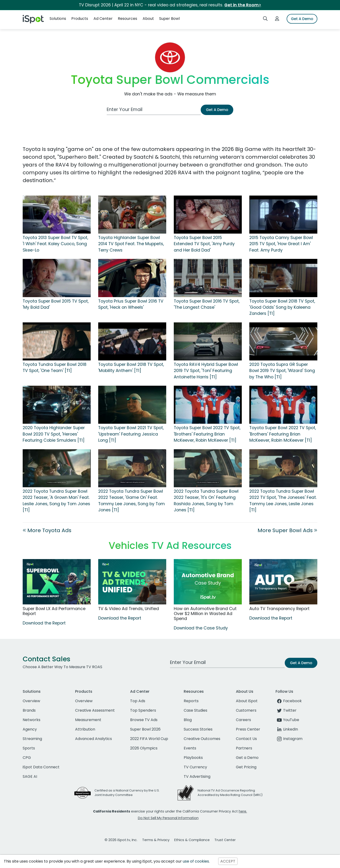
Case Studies (195, 710)
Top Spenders (143, 710)
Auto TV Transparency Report (279, 609)
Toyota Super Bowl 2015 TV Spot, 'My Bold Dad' (56, 304)
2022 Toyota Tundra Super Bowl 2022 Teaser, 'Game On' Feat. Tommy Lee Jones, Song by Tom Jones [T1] (132, 501)
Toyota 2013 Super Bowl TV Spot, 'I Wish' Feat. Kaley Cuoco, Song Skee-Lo (55, 244)
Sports (29, 748)
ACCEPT (228, 861)
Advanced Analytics (93, 739)
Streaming (32, 739)
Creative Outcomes (202, 739)
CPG (27, 758)
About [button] (148, 19)
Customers (246, 710)
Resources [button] (127, 19)
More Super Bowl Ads (287, 530)
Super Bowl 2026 (145, 729)
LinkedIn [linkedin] (287, 729)
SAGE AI (30, 776)
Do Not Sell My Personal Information (168, 818)
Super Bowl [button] (169, 19)
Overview (31, 701)
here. (243, 811)
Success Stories (198, 729)
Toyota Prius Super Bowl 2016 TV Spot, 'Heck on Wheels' (131, 304)
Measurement (88, 720)
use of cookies (196, 861)
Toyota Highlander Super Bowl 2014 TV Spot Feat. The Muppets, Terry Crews (131, 244)
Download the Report (44, 623)
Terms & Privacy (156, 840)
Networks (32, 720)
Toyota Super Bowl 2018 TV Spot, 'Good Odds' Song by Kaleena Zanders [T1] (282, 307)
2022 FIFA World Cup (149, 739)
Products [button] (80, 19)
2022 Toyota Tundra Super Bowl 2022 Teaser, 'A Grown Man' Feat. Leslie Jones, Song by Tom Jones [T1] (56, 501)
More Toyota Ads (47, 530)
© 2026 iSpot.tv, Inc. (121, 840)
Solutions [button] (58, 19)
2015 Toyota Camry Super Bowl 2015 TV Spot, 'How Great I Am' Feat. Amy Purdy (281, 244)
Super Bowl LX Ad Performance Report (54, 611)
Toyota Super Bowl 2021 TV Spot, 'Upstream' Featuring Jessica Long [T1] (131, 434)
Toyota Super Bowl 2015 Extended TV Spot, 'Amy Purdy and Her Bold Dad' (204, 244)
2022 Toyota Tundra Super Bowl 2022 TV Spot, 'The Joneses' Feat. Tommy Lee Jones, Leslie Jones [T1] (283, 501)
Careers (243, 720)
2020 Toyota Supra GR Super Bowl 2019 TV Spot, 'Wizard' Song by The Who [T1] (282, 371)
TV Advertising (197, 776)
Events (190, 748)
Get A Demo (302, 19)
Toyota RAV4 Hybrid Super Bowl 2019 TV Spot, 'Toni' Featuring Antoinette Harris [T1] (206, 371)
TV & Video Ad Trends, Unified (129, 609)
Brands (29, 710)
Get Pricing (246, 767)
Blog (188, 720)
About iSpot (247, 701)
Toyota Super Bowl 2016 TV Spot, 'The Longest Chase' (207, 304)
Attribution (85, 729)
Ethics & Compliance (192, 840)
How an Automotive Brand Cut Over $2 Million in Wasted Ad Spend (205, 614)
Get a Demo (247, 758)
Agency (30, 729)
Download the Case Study (201, 628)
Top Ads (138, 701)
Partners (244, 748)
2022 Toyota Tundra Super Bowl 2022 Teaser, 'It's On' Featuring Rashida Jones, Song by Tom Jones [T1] (206, 501)
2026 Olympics (144, 748)
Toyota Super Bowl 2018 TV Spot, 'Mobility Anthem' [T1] (131, 368)
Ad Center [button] (103, 19)
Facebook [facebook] (289, 701)
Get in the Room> (243, 5)
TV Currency (195, 767)
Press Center (248, 729)
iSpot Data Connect (41, 767)
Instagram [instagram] (289, 739)
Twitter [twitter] (286, 710)
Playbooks (193, 758)
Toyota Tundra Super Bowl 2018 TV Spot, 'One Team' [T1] (55, 368)
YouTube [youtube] (287, 720)
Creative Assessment (95, 710)
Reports (191, 701)
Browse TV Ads (144, 720)
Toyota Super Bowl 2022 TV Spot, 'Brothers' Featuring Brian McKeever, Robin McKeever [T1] (207, 434)
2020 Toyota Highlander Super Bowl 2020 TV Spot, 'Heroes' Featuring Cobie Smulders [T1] (54, 434)
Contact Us (246, 739)
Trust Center (225, 840)
